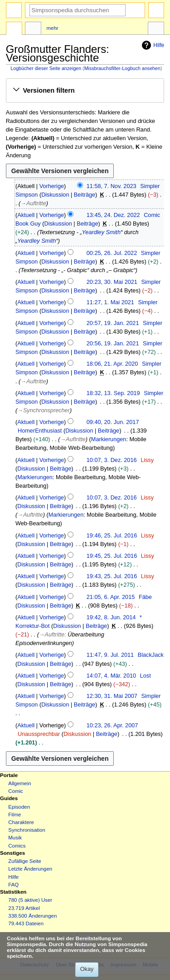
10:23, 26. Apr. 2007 (112, 726)
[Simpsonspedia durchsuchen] (78, 10)
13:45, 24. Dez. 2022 (113, 215)
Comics (17, 846)
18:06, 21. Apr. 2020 (112, 364)
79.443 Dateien (26, 923)
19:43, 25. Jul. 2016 (112, 576)
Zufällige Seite (25, 861)
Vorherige (52, 186)
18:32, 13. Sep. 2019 (113, 393)
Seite (14, 29)
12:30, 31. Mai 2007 (112, 696)
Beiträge (85, 195)
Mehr (53, 28)
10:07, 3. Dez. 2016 (112, 460)
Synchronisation (27, 830)
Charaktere (21, 822)
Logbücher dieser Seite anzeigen (46, 68)
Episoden (19, 807)
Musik (15, 838)
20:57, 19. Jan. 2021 (113, 323)
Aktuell (26, 215)
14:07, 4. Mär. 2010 (111, 676)
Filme (15, 815)
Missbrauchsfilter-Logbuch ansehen (122, 68)
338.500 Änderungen (32, 916)
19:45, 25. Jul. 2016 (112, 556)
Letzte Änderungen (30, 869)
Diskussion (55, 195)
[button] (85, 90)
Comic (15, 791)
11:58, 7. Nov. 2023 (112, 186)
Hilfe (152, 45)
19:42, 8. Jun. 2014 (111, 617)
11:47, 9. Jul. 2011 (110, 655)
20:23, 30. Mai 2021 (112, 282)
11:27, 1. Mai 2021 (110, 302)
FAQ (13, 885)
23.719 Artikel (24, 908)
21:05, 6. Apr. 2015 (111, 597)
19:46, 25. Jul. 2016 (112, 536)
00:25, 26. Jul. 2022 (112, 253)
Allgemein (19, 783)
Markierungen (109, 439)
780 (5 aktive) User (30, 900)
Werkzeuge (156, 29)
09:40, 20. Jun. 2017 (113, 422)
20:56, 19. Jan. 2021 (113, 344)
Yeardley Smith (101, 232)
